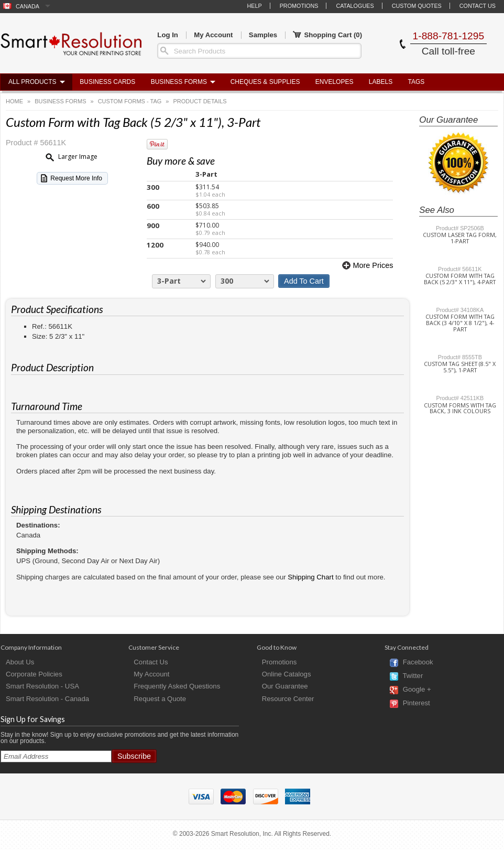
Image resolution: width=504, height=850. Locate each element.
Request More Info (76, 178)
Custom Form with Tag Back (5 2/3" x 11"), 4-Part (460, 279)
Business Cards (107, 82)
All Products (32, 82)
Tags (417, 82)
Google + (417, 690)
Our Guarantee (285, 686)
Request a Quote (160, 699)
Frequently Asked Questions (177, 686)
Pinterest (417, 703)
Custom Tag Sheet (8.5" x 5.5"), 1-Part (460, 367)
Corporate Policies (34, 674)
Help (254, 6)
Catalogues (355, 6)
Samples (263, 35)
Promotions (299, 6)
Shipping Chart (310, 577)
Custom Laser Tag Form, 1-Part (460, 238)
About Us (20, 662)
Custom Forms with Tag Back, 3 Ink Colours (460, 408)
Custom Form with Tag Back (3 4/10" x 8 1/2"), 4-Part (460, 323)
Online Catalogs (287, 674)
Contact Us (478, 6)
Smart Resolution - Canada (47, 699)
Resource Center (288, 699)
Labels (381, 82)
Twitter (413, 676)
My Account (213, 35)
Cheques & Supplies (265, 82)
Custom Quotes (417, 6)
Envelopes (335, 82)
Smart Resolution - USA (42, 686)
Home (14, 101)
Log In (168, 35)
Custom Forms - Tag (130, 101)
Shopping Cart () (327, 35)
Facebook (418, 663)
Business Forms (179, 82)
